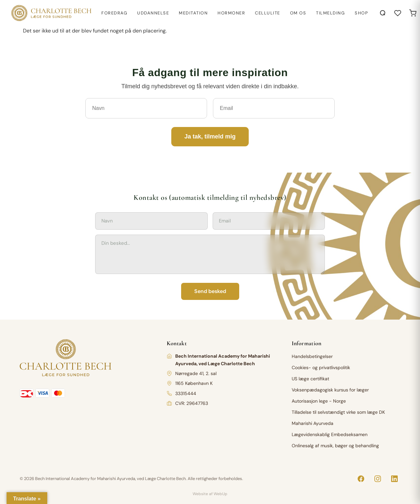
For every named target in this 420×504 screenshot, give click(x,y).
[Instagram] (378, 479)
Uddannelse (153, 13)
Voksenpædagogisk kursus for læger (330, 390)
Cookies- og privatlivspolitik (321, 367)
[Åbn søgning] (383, 13)
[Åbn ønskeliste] (398, 13)
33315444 (186, 393)
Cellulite (268, 13)
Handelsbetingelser (312, 356)
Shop (361, 13)
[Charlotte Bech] (51, 13)
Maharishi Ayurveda (313, 423)
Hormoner (231, 13)
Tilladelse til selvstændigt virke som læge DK (338, 412)
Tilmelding (330, 13)
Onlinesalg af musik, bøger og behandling (335, 446)
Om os (298, 13)
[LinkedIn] (394, 479)
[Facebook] (361, 479)
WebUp (220, 494)
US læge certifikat (310, 379)
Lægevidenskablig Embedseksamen (330, 434)
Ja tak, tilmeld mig (210, 136)
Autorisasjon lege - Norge (319, 401)
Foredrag (114, 13)
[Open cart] (413, 13)
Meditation (193, 13)
